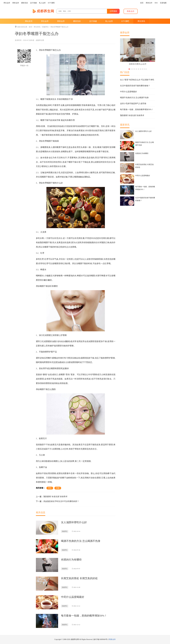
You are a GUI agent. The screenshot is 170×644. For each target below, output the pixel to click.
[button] (129, 69)
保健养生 (45, 27)
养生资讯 (37, 27)
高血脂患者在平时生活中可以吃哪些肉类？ (61, 501)
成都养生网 (40, 40)
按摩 (72, 461)
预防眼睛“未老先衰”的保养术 (55, 497)
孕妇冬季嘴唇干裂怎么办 (59, 27)
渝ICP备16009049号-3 (101, 639)
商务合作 (112, 639)
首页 (30, 27)
